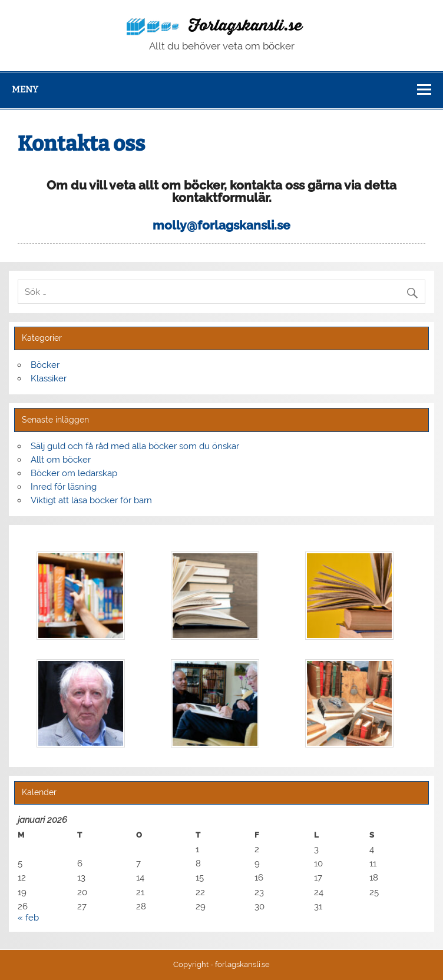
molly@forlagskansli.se (221, 225)
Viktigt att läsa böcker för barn (91, 500)
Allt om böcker (61, 460)
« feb (28, 918)
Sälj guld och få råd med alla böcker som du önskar (135, 446)
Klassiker (49, 378)
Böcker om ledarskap (74, 473)
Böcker (45, 365)
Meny (25, 89)
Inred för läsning (64, 487)
